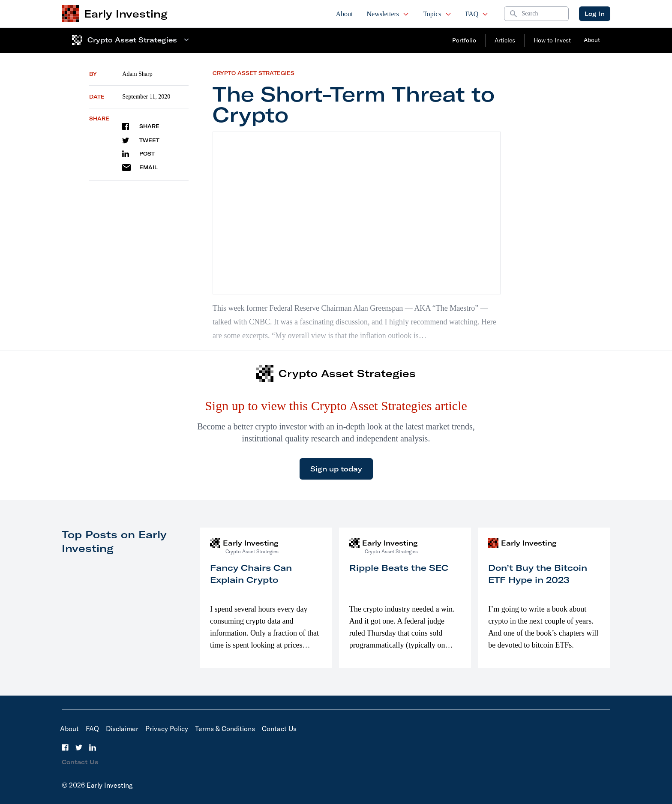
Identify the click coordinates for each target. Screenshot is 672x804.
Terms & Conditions (225, 729)
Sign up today (336, 469)
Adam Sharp (137, 74)
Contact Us (279, 729)
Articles (505, 40)
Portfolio (464, 40)
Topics (437, 14)
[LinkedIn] (93, 747)
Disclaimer (122, 729)
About (345, 14)
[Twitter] (79, 747)
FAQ (477, 14)
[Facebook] (65, 747)
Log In (595, 14)
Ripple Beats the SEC (399, 568)
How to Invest (552, 40)
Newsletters (388, 14)
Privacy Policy (167, 729)
